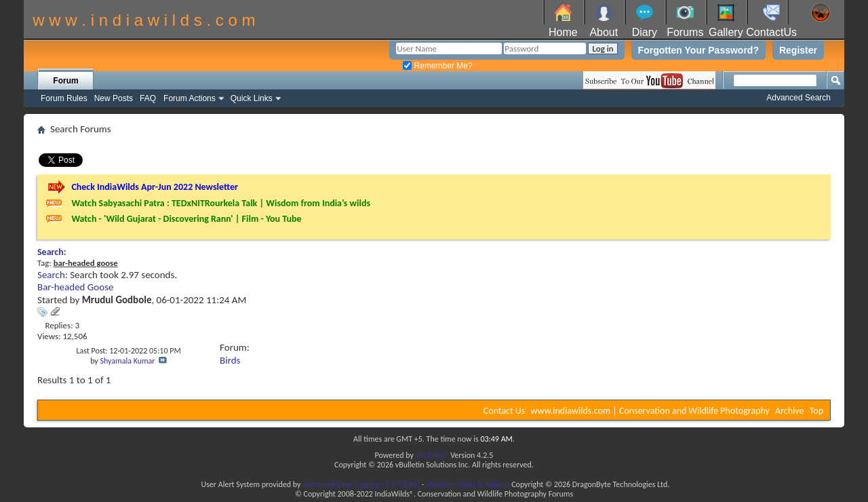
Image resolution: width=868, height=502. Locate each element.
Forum (65, 81)
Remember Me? (437, 66)
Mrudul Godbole (117, 300)
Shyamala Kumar (128, 361)
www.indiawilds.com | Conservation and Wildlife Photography (650, 411)
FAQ (148, 98)
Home (563, 32)
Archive (789, 411)
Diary (645, 32)
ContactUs (771, 32)
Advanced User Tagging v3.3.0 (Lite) (361, 484)
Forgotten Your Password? (698, 50)
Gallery (726, 32)
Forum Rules (64, 98)
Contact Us (505, 411)
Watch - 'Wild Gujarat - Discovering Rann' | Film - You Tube (186, 219)
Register (798, 50)
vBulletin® (432, 455)
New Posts (114, 98)
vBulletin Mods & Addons (468, 484)
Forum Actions (190, 98)
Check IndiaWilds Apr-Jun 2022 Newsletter (155, 187)
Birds (230, 360)
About (604, 32)
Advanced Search (798, 98)
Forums (685, 32)
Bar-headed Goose (76, 287)
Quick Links (252, 98)
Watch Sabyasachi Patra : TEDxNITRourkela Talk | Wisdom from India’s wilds (221, 203)
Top (816, 411)
